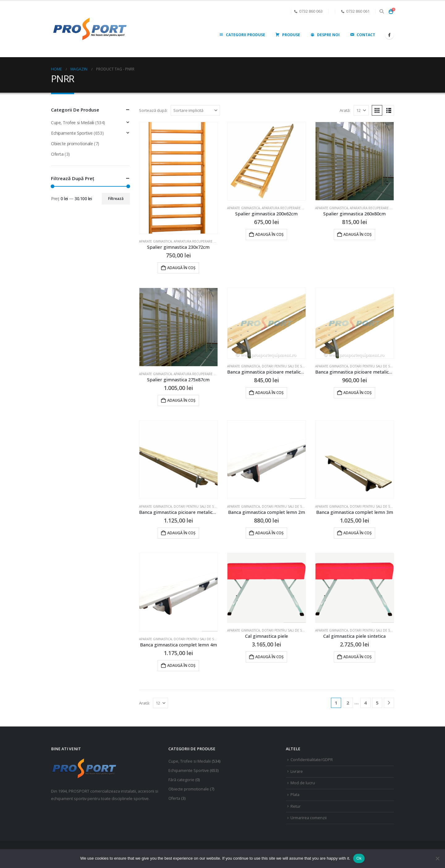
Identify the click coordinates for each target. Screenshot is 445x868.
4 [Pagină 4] (365, 703)
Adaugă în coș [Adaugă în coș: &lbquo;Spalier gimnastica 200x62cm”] (269, 234)
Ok (359, 858)
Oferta (57, 154)
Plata (295, 795)
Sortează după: (153, 110)
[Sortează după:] (195, 110)
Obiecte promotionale (72, 144)
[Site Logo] (90, 29)
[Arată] (361, 110)
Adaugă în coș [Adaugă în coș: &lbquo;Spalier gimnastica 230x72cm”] (181, 268)
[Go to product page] (178, 178)
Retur (296, 806)
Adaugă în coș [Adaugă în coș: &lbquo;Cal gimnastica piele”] (269, 657)
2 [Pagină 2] (348, 703)
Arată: (345, 110)
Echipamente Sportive (72, 133)
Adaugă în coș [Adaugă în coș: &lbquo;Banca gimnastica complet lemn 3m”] (358, 533)
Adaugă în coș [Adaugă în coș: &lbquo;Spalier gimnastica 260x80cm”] (358, 234)
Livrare (297, 771)
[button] (381, 11)
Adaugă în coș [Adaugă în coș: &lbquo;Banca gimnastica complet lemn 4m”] (181, 665)
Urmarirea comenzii (309, 818)
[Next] (389, 703)
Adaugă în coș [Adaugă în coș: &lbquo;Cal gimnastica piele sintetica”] (358, 657)
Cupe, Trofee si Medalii (72, 123)
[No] (437, 858)
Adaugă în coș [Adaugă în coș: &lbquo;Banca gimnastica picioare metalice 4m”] (181, 533)
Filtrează (116, 199)
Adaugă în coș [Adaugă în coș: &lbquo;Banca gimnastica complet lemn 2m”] (269, 533)
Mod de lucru (303, 783)
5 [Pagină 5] (377, 703)
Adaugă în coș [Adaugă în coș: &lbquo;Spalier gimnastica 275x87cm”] (181, 400)
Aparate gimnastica (155, 241)
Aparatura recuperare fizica (198, 241)
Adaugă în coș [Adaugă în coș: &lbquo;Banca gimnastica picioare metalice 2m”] (269, 393)
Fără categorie (181, 780)
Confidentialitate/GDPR (312, 760)
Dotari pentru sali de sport (286, 366)
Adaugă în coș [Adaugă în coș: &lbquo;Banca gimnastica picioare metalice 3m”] (358, 393)
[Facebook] (389, 35)
